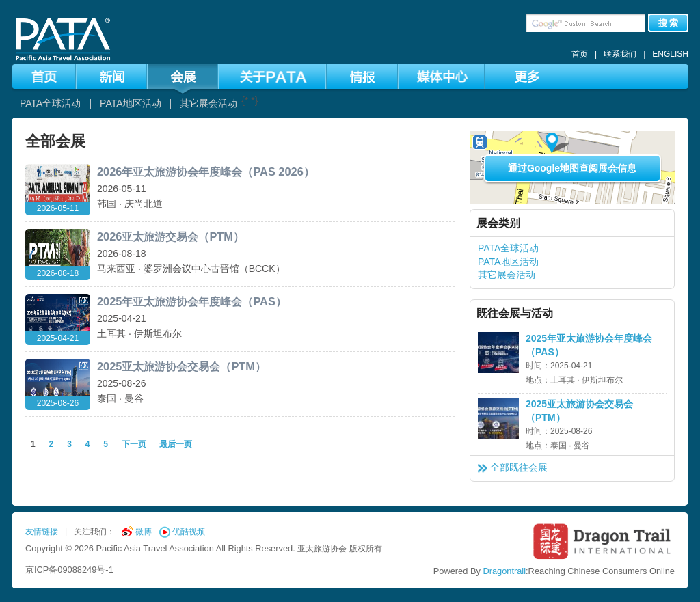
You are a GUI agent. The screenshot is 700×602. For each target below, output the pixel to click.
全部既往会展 (519, 467)
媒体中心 (441, 79)
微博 (144, 532)
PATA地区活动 (130, 103)
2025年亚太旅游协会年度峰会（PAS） (192, 301)
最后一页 (176, 444)
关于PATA (272, 79)
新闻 (111, 79)
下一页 (135, 444)
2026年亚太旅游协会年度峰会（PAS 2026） (206, 172)
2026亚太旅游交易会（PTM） (171, 236)
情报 (362, 79)
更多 (526, 79)
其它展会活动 (208, 103)
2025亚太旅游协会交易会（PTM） (181, 366)
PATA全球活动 (50, 103)
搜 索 (669, 23)
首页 (580, 54)
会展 (183, 79)
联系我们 (620, 54)
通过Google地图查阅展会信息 (572, 168)
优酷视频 (189, 532)
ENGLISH (670, 54)
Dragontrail (504, 571)
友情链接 (42, 532)
